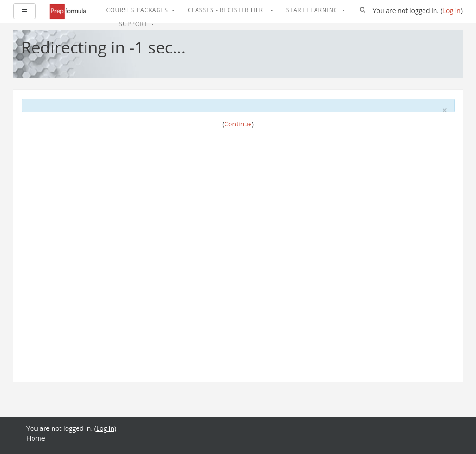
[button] (363, 10)
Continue (238, 124)
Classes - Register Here (228, 10)
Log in (452, 10)
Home (36, 438)
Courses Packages (138, 10)
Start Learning (313, 10)
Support (134, 24)
